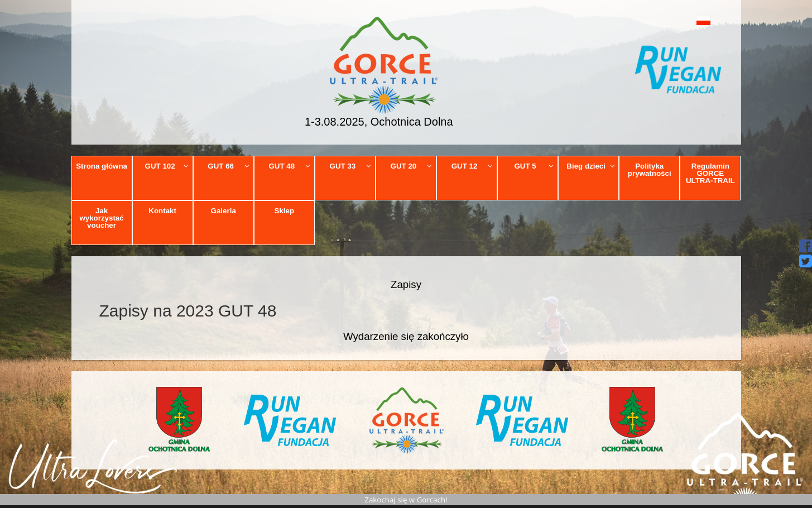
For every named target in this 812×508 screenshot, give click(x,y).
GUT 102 (167, 166)
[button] (678, 20)
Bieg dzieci (590, 166)
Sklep (284, 211)
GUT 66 (229, 166)
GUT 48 (289, 166)
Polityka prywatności (650, 170)
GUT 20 (412, 166)
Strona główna (102, 166)
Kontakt (162, 211)
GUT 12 (472, 166)
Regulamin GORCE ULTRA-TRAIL (710, 174)
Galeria (224, 211)
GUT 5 (534, 166)
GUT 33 (351, 166)
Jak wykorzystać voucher (101, 218)
